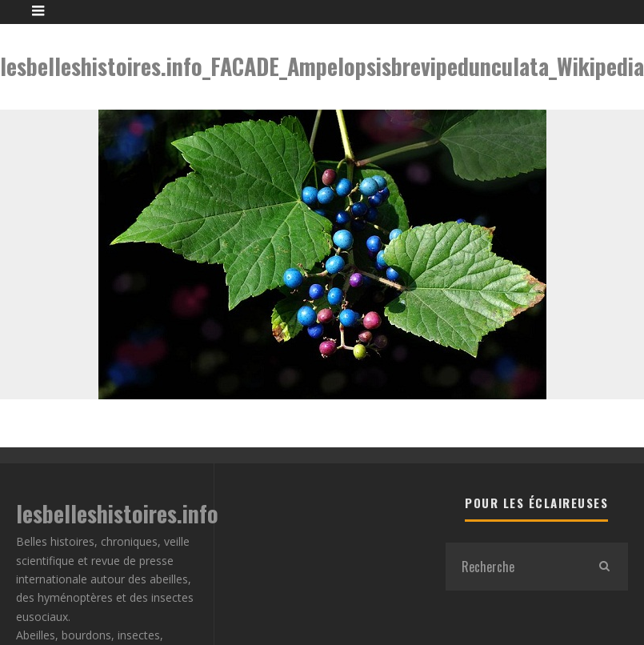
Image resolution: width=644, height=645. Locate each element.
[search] (604, 567)
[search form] (513, 567)
